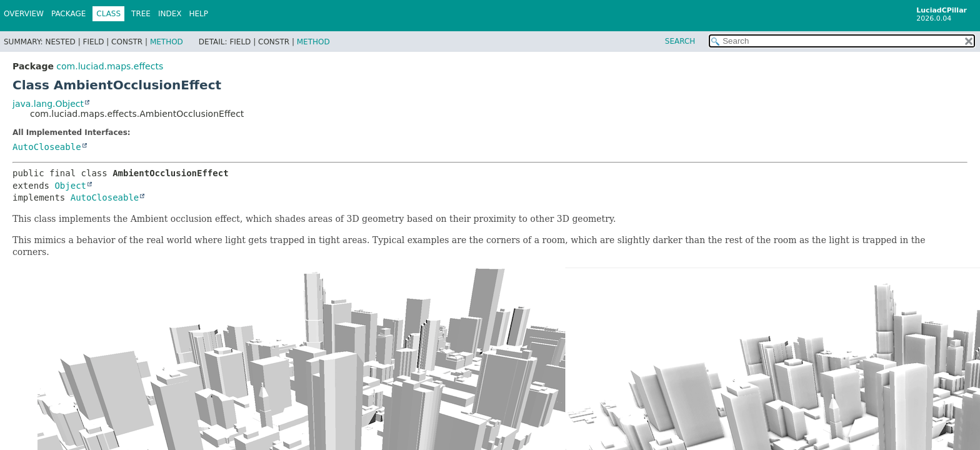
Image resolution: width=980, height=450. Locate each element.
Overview (24, 14)
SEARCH (680, 41)
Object (70, 186)
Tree (141, 14)
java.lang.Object (48, 104)
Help (199, 14)
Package (68, 14)
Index (170, 14)
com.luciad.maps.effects (110, 66)
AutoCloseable (47, 147)
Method (167, 42)
